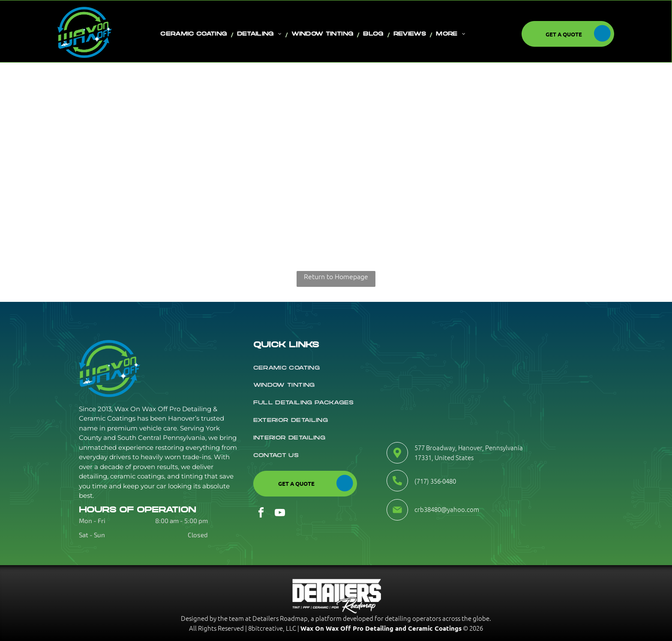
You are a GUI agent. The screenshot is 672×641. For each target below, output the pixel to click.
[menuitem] (195, 34)
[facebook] (261, 514)
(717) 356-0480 (435, 481)
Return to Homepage (336, 276)
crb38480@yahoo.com (447, 509)
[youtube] (280, 514)
